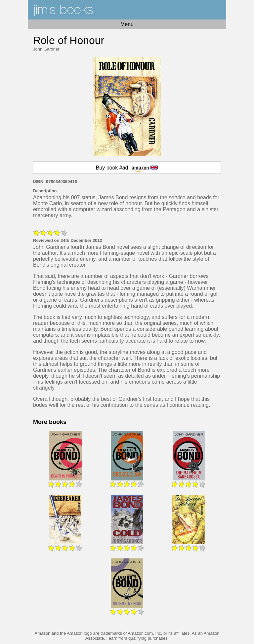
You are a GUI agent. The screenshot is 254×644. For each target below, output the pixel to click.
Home (127, 10)
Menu (127, 24)
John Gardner (46, 49)
